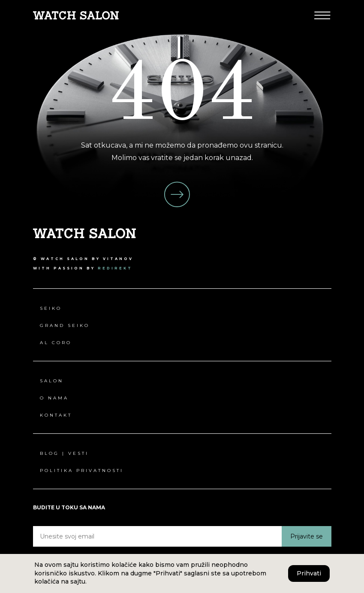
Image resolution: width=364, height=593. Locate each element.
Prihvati (309, 573)
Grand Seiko (65, 325)
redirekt (115, 268)
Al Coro (56, 343)
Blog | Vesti (64, 453)
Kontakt (56, 415)
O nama (54, 398)
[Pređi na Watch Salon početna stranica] (76, 15)
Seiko (51, 308)
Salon (52, 381)
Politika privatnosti (82, 470)
